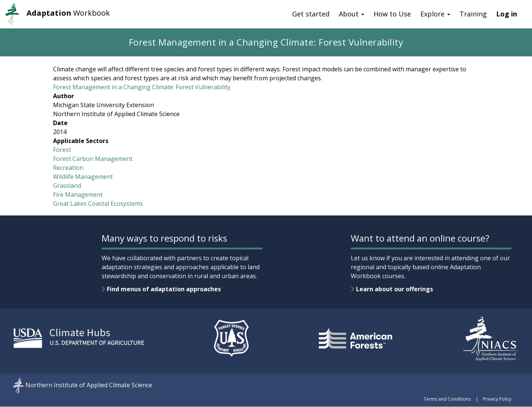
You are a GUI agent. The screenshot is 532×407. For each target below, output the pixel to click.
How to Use (392, 14)
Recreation (68, 168)
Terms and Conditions (447, 399)
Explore (435, 14)
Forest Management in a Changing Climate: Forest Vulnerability (142, 87)
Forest (62, 150)
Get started (311, 14)
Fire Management (78, 195)
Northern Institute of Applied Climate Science (89, 385)
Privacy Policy (497, 399)
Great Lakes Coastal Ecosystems (98, 203)
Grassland (67, 186)
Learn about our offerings (392, 289)
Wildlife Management (83, 177)
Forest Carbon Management (93, 159)
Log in (507, 14)
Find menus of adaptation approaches (161, 289)
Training (473, 14)
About (352, 14)
